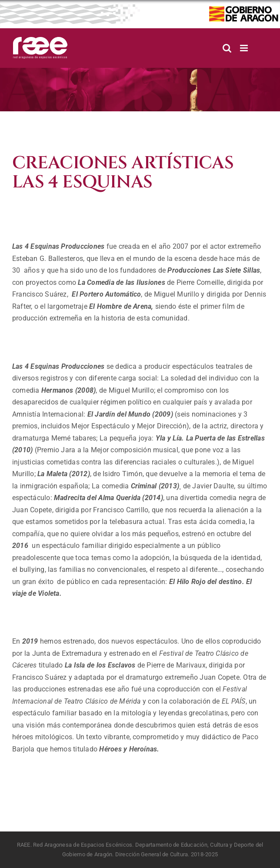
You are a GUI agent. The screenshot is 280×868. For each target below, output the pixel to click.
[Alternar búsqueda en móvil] (227, 48)
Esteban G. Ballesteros (48, 259)
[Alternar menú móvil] (245, 48)
